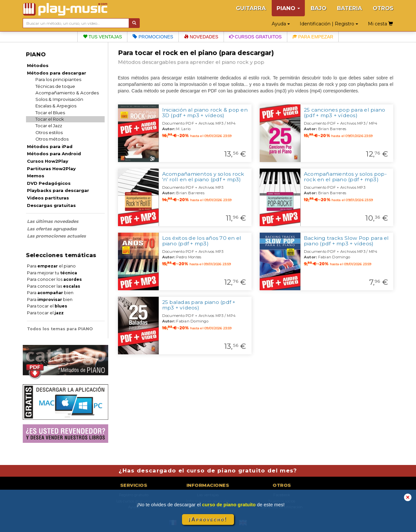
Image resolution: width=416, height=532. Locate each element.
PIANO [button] (288, 8)
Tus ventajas (103, 37)
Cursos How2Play (48, 161)
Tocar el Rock (50, 119)
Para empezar (313, 37)
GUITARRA (251, 8)
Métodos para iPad (50, 146)
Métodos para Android (54, 154)
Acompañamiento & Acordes (67, 93)
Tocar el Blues (50, 113)
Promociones (153, 37)
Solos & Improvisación (59, 99)
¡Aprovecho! (208, 519)
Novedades (201, 37)
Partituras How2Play (51, 169)
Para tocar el (47, 306)
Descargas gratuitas (51, 205)
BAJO (318, 8)
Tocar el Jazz (49, 126)
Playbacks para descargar (58, 190)
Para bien (50, 293)
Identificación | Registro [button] (329, 24)
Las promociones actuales (56, 236)
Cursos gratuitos (255, 37)
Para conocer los (54, 279)
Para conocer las (54, 286)
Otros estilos (49, 132)
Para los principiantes (58, 79)
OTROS (383, 8)
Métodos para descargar (57, 73)
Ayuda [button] (281, 24)
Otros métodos (52, 139)
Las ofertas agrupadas (52, 229)
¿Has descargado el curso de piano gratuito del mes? (208, 471)
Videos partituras (48, 198)
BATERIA (350, 8)
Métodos (38, 65)
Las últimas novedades (53, 221)
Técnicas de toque (55, 86)
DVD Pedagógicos (49, 183)
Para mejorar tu (52, 273)
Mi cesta (380, 24)
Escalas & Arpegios (56, 106)
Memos (36, 176)
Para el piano (51, 266)
